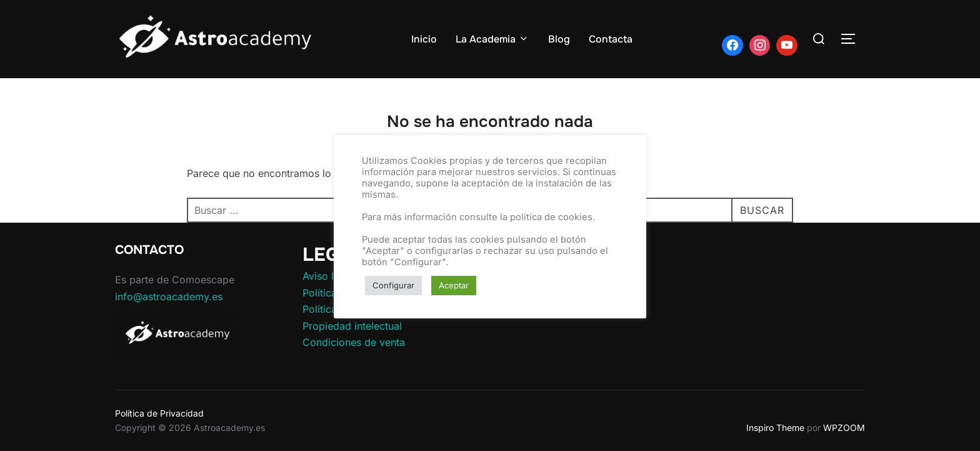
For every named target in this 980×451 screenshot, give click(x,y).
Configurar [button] (393, 285)
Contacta (611, 39)
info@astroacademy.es (169, 296)
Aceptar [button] (454, 285)
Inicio (424, 39)
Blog (559, 39)
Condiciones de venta (354, 342)
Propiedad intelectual (352, 326)
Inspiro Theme (775, 428)
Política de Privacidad (159, 413)
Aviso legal (328, 276)
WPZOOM (844, 428)
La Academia (492, 39)
